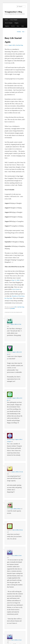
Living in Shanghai (14, 20)
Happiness (7, 26)
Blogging (16, 23)
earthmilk (9, 398)
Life (15, 307)
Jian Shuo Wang (20, 45)
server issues (16, 289)
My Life (13, 26)
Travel (6, 20)
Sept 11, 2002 (16, 280)
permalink (13, 308)
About (23, 26)
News (18, 26)
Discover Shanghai (9, 23)
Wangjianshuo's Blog (13, 12)
